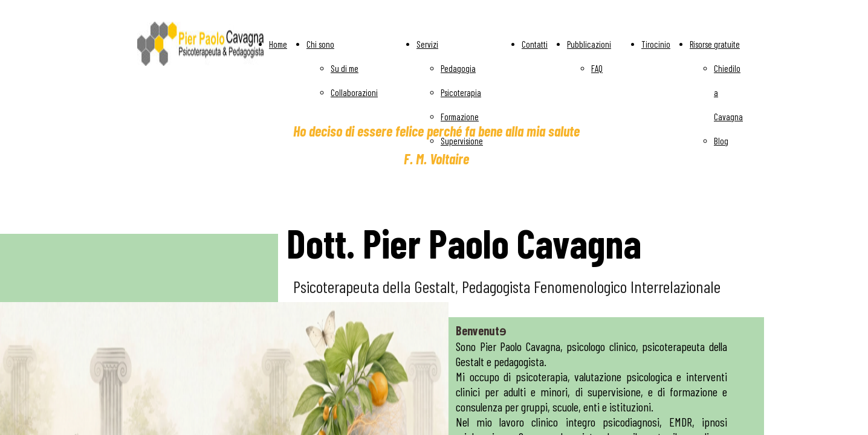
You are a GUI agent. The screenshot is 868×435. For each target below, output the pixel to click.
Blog (721, 141)
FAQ (597, 68)
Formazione (460, 117)
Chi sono (320, 44)
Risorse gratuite (715, 44)
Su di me (345, 68)
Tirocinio (656, 44)
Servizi (427, 44)
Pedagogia (458, 68)
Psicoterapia (461, 92)
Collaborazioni (354, 92)
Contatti (535, 44)
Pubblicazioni (589, 44)
